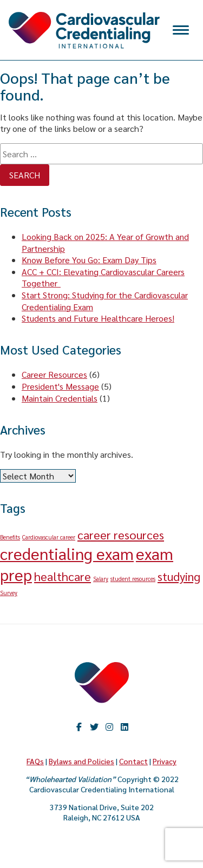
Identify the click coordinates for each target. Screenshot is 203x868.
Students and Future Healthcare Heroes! (98, 318)
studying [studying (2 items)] (179, 576)
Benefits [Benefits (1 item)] (10, 537)
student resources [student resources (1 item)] (133, 579)
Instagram (109, 727)
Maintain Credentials (60, 398)
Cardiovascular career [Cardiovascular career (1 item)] (49, 537)
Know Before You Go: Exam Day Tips (89, 260)
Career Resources (54, 374)
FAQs (35, 761)
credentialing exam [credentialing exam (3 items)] (67, 553)
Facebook (79, 727)
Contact (133, 761)
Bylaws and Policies (81, 761)
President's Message (60, 386)
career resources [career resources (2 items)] (121, 535)
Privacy (165, 761)
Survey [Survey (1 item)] (9, 593)
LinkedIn (125, 727)
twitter (94, 727)
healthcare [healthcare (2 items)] (63, 576)
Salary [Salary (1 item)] (101, 579)
